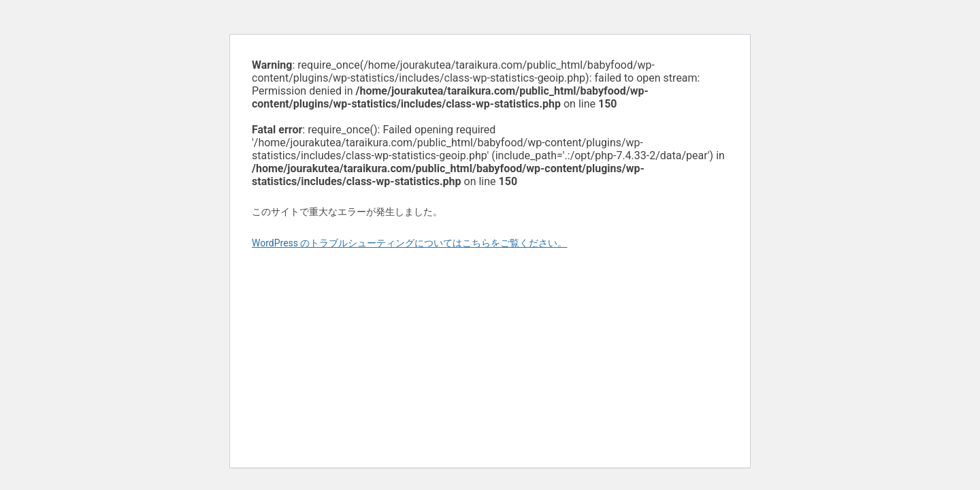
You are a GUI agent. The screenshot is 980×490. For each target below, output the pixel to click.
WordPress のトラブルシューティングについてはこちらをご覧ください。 (410, 243)
